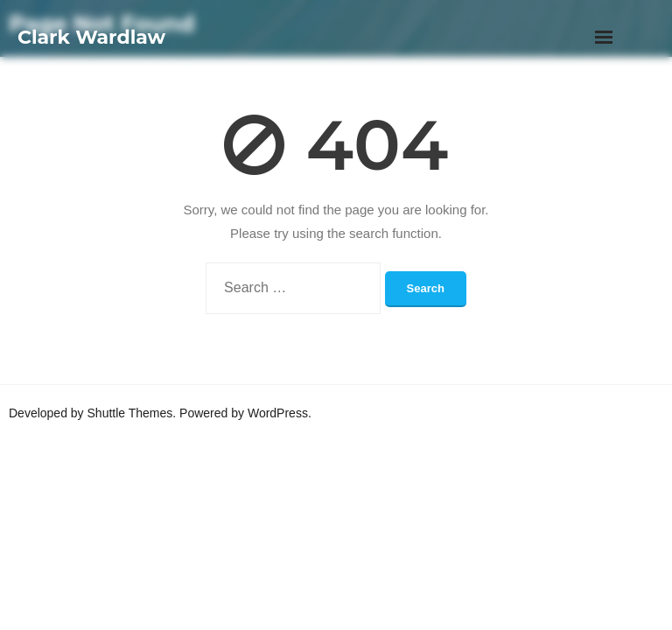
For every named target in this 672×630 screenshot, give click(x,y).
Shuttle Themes (130, 413)
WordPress (278, 413)
